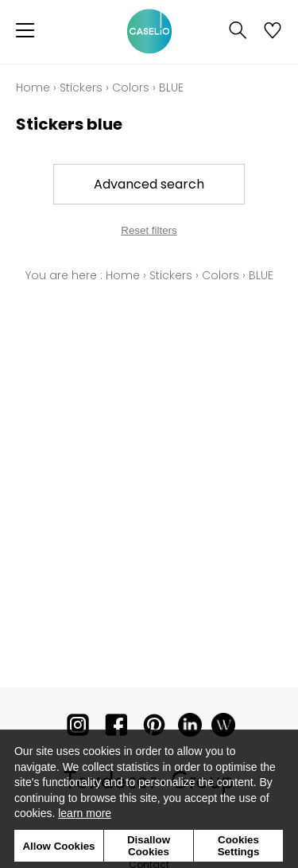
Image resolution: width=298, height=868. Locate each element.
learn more (85, 813)
